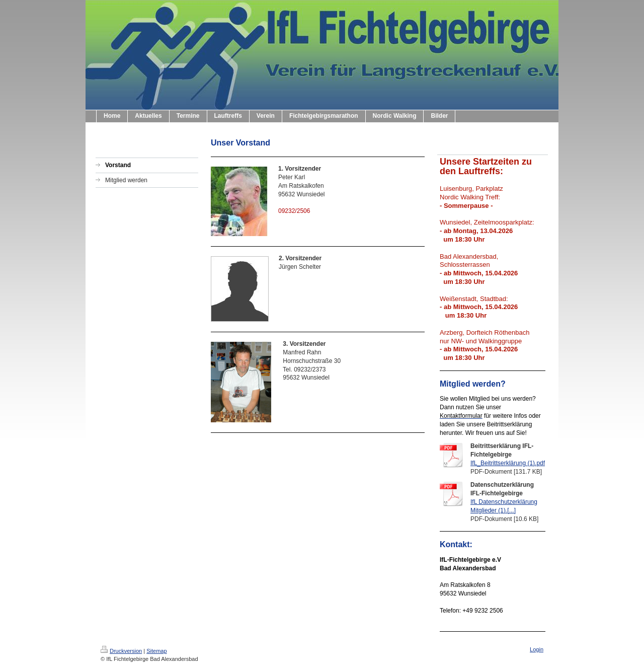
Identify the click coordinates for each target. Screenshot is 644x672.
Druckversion (121, 651)
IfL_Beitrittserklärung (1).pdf (508, 463)
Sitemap (156, 651)
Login (537, 649)
